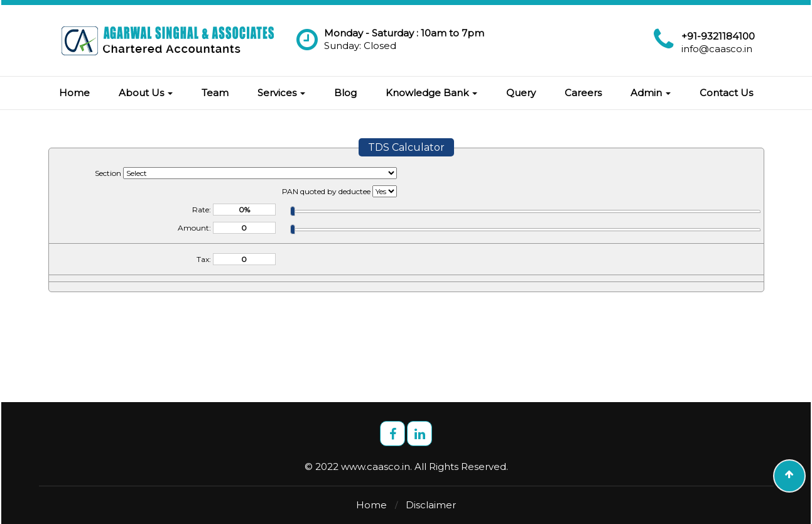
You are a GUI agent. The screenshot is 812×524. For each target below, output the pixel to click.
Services (281, 93)
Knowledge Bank (431, 93)
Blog (345, 93)
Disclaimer (431, 505)
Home (74, 93)
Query (521, 93)
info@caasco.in (717, 49)
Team (215, 93)
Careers (583, 93)
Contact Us (726, 93)
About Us (146, 93)
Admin (651, 93)
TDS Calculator (406, 147)
